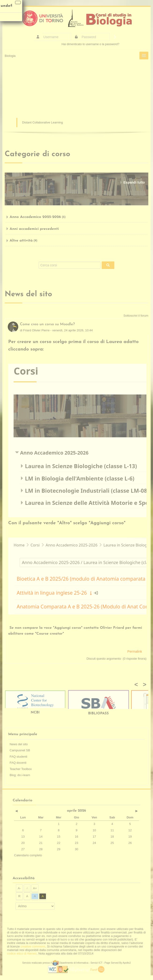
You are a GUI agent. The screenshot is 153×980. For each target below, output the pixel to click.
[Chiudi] (18, 2)
